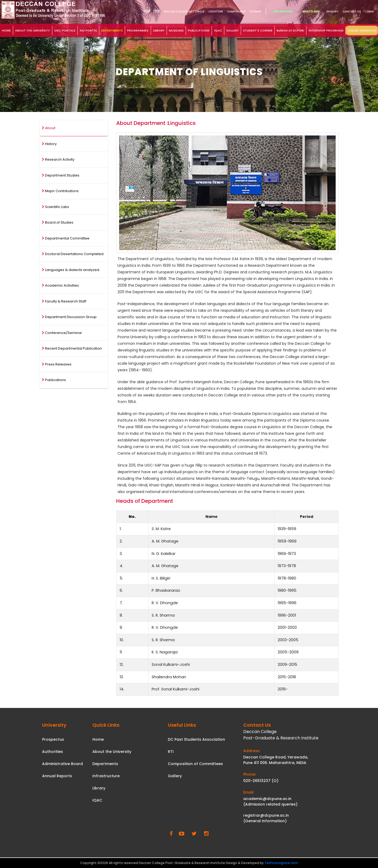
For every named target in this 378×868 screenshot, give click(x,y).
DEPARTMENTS (112, 30)
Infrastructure (106, 776)
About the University (112, 752)
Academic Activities (60, 285)
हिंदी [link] (157, 12)
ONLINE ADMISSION (362, 30)
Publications (54, 380)
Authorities (53, 752)
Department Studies (61, 175)
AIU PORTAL (88, 30)
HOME (6, 30)
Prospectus (53, 739)
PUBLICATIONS (199, 30)
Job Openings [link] (283, 12)
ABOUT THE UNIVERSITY (32, 30)
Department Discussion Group (69, 317)
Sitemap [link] (255, 12)
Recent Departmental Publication (72, 348)
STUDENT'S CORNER (258, 30)
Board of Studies (58, 222)
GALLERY (233, 30)
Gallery (175, 776)
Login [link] (370, 12)
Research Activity (58, 159)
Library (99, 788)
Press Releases (57, 364)
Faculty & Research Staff (64, 301)
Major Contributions (60, 191)
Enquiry (332, 12)
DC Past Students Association (196, 739)
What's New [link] (311, 12)
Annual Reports (57, 776)
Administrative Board (62, 764)
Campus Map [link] (236, 12)
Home (98, 739)
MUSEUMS (176, 30)
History (49, 144)
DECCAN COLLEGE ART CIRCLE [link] (184, 12)
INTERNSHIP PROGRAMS (326, 30)
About (49, 128)
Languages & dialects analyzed (71, 270)
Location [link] (216, 12)
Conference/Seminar (62, 333)
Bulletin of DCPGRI (290, 30)
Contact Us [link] (352, 12)
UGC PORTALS (65, 30)
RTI (171, 752)
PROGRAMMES (138, 30)
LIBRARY (159, 30)
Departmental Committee (66, 238)
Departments (105, 764)
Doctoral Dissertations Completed (73, 254)
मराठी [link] (147, 12)
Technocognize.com (281, 863)
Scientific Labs (55, 207)
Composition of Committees (195, 764)
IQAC (218, 30)
